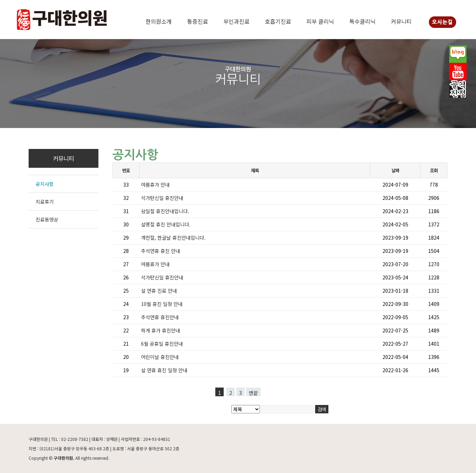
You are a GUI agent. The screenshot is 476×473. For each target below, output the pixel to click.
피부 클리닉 (320, 21)
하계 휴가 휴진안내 (161, 330)
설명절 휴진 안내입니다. (166, 224)
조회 (434, 170)
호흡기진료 (278, 21)
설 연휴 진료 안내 (159, 291)
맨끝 (253, 393)
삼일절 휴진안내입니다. (165, 211)
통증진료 (198, 21)
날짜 (395, 170)
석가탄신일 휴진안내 (162, 198)
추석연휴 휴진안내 (160, 317)
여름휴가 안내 (155, 185)
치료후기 (45, 202)
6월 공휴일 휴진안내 (162, 344)
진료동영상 (47, 219)
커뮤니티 (401, 21)
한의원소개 (159, 21)
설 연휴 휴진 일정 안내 (164, 370)
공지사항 (45, 184)
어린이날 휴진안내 (160, 357)
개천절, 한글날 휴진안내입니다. (173, 238)
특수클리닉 (362, 21)
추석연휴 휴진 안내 (161, 251)
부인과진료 (236, 21)
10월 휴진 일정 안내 (162, 304)
